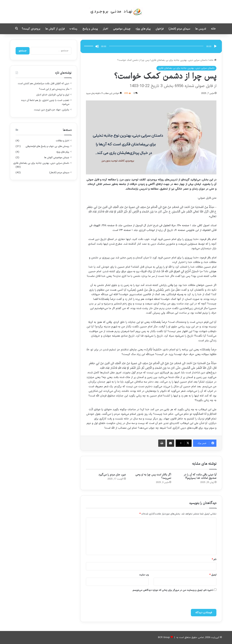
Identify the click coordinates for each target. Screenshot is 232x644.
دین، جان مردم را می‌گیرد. (112, 475)
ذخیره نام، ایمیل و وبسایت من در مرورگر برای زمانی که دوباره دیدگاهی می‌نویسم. (173, 590)
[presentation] (179, 601)
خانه (213, 29)
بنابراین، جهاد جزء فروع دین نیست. (51, 110)
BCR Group (164, 637)
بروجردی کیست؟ (31, 29)
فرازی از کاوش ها (55, 29)
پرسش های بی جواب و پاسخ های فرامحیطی (47, 146)
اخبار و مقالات (63, 141)
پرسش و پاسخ (90, 29)
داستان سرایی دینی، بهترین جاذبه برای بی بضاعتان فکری (179, 60)
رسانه (74, 29)
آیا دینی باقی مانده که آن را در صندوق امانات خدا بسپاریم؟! (200, 476)
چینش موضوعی (122, 29)
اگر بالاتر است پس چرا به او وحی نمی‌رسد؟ (153, 476)
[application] (151, 46)
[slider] (156, 46)
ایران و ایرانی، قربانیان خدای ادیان (53, 95)
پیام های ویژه (143, 29)
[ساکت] (97, 46)
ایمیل (213, 575)
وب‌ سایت (144, 575)
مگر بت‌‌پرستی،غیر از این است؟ (54, 89)
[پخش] (215, 46)
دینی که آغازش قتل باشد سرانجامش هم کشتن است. (43, 84)
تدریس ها (201, 29)
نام (214, 559)
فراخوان (159, 29)
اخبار (105, 29)
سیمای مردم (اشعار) (179, 29)
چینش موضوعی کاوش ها (57, 158)
